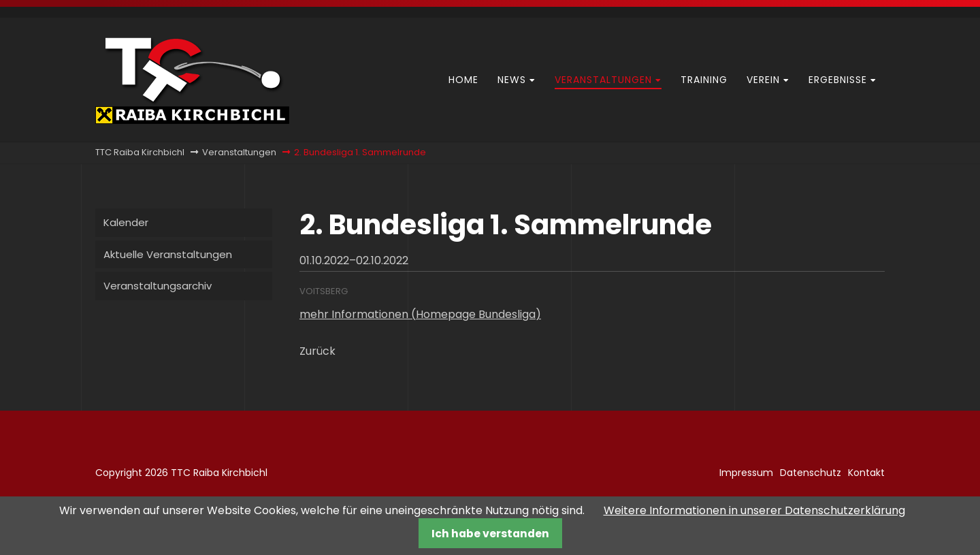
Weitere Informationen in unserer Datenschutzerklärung (754, 510)
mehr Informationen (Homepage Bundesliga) (420, 314)
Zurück (317, 351)
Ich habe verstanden (490, 534)
